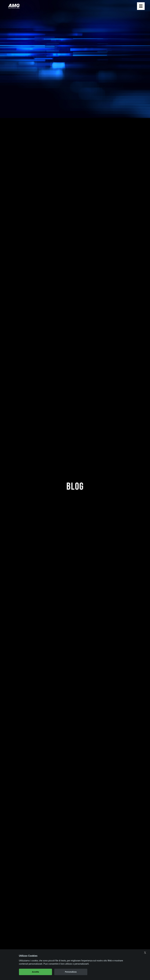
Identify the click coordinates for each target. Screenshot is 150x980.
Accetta (35, 972)
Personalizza (71, 972)
